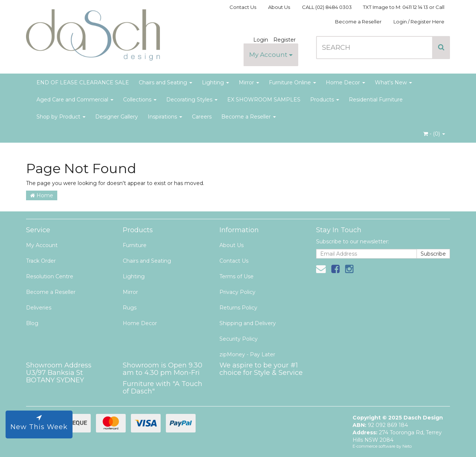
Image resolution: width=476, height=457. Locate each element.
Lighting (216, 82)
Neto (407, 446)
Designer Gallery (117, 117)
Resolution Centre (50, 276)
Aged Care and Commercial (75, 100)
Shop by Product (61, 117)
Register (284, 40)
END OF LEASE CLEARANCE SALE (83, 82)
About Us (279, 7)
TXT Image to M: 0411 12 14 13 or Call (404, 7)
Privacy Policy (237, 292)
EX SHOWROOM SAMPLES (264, 100)
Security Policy (239, 339)
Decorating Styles (192, 100)
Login (261, 40)
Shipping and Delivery (248, 323)
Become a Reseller (358, 22)
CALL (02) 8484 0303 (327, 7)
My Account (271, 55)
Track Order (41, 261)
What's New (393, 82)
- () (434, 134)
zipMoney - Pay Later (247, 354)
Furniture (135, 245)
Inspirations (165, 117)
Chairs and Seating (165, 82)
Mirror (249, 82)
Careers (202, 117)
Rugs (130, 308)
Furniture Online (292, 82)
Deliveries (39, 308)
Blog (32, 323)
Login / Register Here (419, 22)
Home (42, 195)
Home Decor (345, 82)
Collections (140, 100)
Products (325, 100)
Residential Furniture (376, 100)
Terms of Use (237, 276)
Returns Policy (238, 308)
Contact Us (243, 7)
